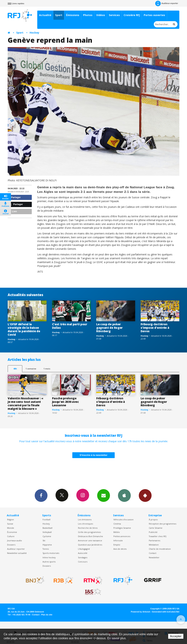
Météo (117, 532)
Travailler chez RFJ (158, 536)
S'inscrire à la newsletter (93, 455)
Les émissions (85, 519)
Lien (13, 211)
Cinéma (117, 524)
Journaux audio (15, 540)
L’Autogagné (84, 549)
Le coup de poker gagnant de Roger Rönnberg (109, 328)
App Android (145, 495)
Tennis (46, 549)
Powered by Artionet (141, 612)
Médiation (154, 545)
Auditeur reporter (16, 549)
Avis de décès (120, 549)
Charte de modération (160, 549)
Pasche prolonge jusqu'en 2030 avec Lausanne (65, 402)
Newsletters (104, 495)
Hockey (34, 33)
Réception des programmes (163, 524)
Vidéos (101, 15)
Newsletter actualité (17, 553)
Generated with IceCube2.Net (166, 612)
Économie (12, 532)
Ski (44, 540)
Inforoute (118, 540)
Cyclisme (47, 536)
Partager (15, 197)
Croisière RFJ (132, 15)
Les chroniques (85, 524)
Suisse (10, 524)
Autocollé (83, 553)
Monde (11, 528)
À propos (153, 519)
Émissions (73, 15)
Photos (88, 15)
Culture (11, 536)
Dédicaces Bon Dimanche (90, 536)
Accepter (176, 636)
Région (11, 519)
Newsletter (154, 557)
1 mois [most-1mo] (47, 369)
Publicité (153, 532)
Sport (59, 15)
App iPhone (124, 495)
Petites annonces (122, 536)
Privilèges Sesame (122, 528)
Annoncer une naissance (90, 540)
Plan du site (47, 615)
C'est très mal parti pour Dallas (70, 326)
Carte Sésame (156, 528)
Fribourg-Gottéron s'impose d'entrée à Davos (155, 328)
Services (114, 15)
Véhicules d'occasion (123, 519)
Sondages (83, 557)
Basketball (47, 528)
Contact (153, 553)
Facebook (41, 495)
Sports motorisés (51, 553)
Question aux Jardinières (90, 545)
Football (46, 519)
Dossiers (11, 545)
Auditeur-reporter (167, 3)
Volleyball (47, 532)
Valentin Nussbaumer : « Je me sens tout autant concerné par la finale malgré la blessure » (25, 403)
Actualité (45, 15)
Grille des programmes (89, 532)
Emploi (117, 545)
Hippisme (47, 545)
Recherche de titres (88, 528)
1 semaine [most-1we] (31, 369)
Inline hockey (49, 557)
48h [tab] (15, 369)
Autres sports (49, 562)
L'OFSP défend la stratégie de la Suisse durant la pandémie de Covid (24, 329)
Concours (83, 562)
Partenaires (154, 540)
